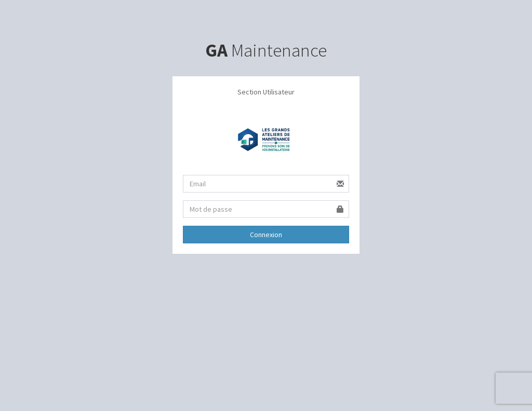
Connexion (266, 235)
